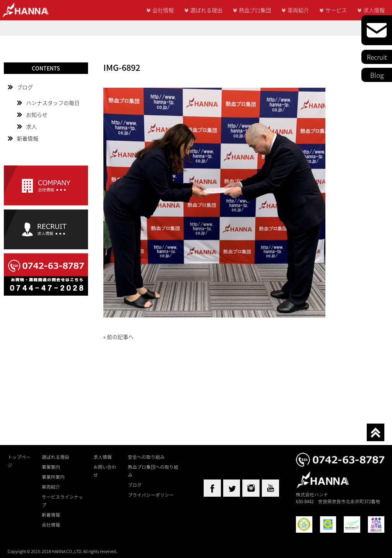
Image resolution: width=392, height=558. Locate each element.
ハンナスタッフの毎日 (53, 103)
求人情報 (374, 10)
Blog (377, 75)
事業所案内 (53, 477)
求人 (31, 126)
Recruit (377, 57)
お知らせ (37, 115)
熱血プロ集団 (255, 10)
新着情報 (28, 138)
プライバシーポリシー (151, 495)
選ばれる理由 (206, 10)
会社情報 (163, 10)
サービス (336, 10)
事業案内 (51, 467)
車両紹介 (298, 10)
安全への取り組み (146, 457)
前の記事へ (120, 337)
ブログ (25, 87)
